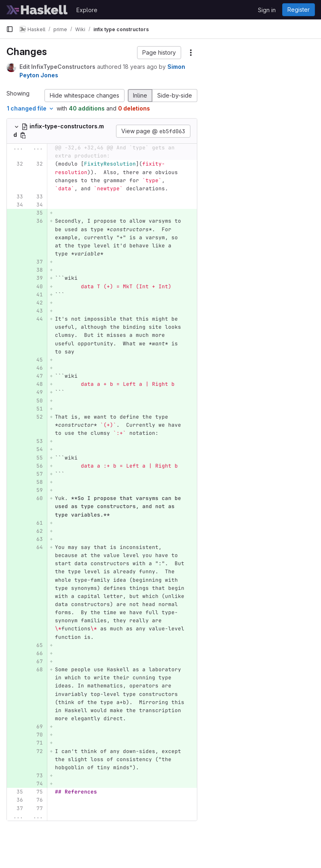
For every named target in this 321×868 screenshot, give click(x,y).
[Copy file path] (23, 135)
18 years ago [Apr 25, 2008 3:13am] (140, 67)
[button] (159, 53)
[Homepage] (37, 10)
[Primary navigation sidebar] (10, 29)
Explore (87, 10)
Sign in (267, 10)
